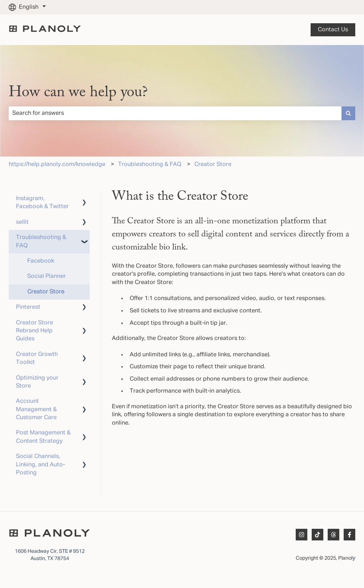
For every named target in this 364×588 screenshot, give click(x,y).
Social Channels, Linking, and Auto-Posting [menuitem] (41, 465)
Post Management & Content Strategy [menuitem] (43, 437)
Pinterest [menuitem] (28, 307)
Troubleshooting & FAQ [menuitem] (41, 242)
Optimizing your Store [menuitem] (37, 382)
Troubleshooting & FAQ (150, 165)
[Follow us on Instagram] (302, 535)
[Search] (348, 113)
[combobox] (175, 113)
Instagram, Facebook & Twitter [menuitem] (42, 203)
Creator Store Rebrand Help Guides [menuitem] (35, 331)
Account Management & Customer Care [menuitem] (36, 409)
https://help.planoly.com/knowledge (57, 165)
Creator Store (213, 165)
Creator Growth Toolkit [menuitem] (37, 358)
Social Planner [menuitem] (46, 276)
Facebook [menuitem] (41, 261)
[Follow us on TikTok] (318, 535)
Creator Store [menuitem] (46, 292)
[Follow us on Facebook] (349, 535)
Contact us (333, 30)
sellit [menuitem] (22, 222)
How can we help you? (78, 93)
